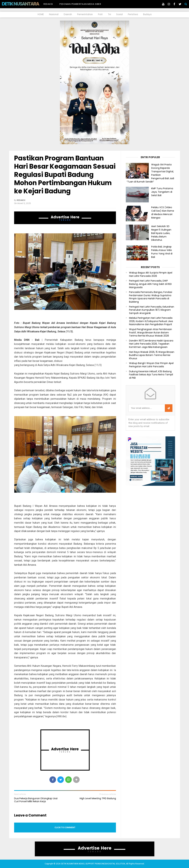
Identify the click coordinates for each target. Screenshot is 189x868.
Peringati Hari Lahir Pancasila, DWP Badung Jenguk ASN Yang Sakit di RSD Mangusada (150, 284)
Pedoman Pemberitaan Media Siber (80, 4)
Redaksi (48, 4)
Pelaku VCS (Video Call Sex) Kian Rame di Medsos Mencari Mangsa (163, 212)
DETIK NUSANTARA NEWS (27, 4)
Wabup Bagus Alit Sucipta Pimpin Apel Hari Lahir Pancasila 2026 (151, 274)
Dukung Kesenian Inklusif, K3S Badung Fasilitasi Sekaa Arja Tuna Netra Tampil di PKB (151, 375)
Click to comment (65, 827)
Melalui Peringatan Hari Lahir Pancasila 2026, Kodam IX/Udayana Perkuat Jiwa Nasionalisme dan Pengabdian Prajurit (151, 321)
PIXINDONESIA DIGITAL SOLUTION (110, 864)
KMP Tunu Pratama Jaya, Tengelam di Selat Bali (162, 192)
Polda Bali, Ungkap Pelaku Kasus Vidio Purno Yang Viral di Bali (162, 252)
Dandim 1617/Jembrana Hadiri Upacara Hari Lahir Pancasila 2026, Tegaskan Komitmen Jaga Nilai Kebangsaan (151, 344)
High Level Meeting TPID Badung (98, 798)
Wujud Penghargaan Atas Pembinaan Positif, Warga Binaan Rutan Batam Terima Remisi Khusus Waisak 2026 (150, 333)
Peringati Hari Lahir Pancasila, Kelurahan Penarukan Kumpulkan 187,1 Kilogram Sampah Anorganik (152, 310)
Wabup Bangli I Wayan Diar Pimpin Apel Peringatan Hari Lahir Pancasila (151, 365)
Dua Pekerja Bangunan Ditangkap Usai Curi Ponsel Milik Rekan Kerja (36, 800)
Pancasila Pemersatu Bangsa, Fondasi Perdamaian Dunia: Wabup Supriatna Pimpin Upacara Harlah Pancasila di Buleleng (151, 297)
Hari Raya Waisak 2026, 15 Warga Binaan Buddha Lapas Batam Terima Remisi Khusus (152, 355)
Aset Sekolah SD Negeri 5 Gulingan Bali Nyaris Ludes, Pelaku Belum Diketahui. (161, 233)
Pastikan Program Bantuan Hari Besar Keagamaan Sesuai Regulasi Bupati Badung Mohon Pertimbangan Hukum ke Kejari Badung (65, 175)
